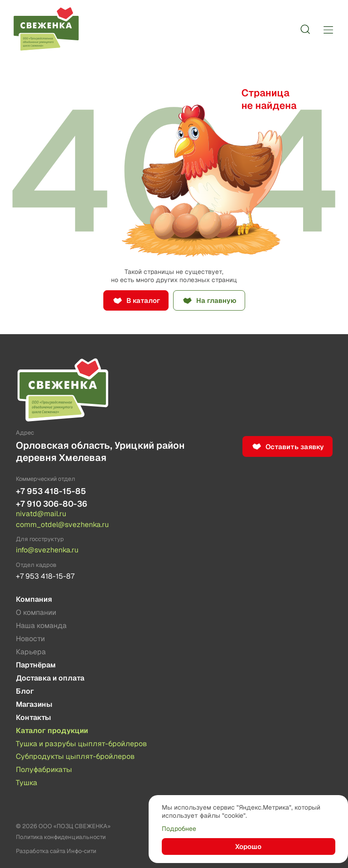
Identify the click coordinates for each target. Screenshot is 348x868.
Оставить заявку (295, 447)
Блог (25, 691)
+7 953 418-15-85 (51, 491)
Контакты (34, 717)
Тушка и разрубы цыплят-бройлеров (81, 744)
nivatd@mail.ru (41, 514)
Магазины (34, 704)
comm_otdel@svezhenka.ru (62, 525)
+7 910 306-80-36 (52, 504)
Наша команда (41, 626)
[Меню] (328, 29)
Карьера (31, 652)
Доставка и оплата (50, 678)
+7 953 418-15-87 (45, 576)
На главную (216, 300)
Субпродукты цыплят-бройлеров (75, 756)
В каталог (143, 300)
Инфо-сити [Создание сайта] (81, 851)
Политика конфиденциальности (61, 837)
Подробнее (179, 829)
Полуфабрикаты (44, 770)
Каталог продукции (52, 731)
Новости (30, 639)
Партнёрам (36, 665)
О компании (36, 612)
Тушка (27, 783)
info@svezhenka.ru (47, 550)
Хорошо (248, 846)
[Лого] (46, 29)
